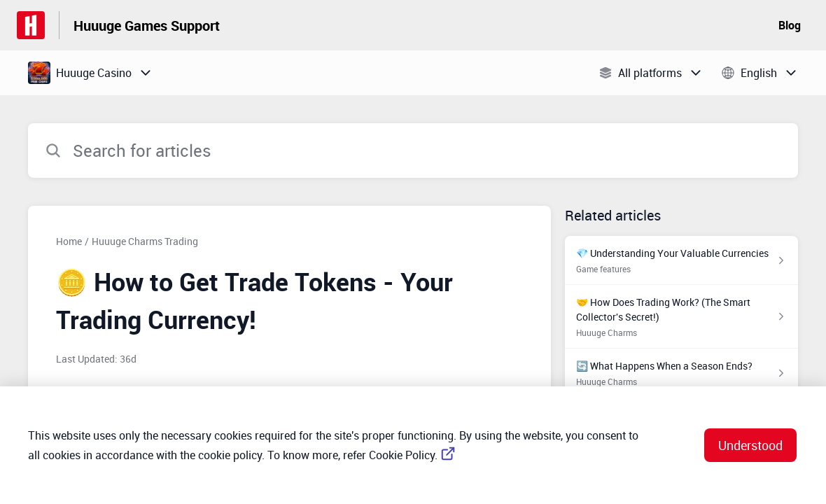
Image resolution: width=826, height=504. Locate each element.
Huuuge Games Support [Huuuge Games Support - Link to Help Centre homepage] (147, 26)
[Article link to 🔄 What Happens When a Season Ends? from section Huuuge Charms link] (681, 373)
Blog (790, 25)
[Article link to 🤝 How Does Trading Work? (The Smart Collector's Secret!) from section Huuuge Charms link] (681, 317)
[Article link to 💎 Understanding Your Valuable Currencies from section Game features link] (681, 260)
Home (69, 241)
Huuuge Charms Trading (145, 241)
